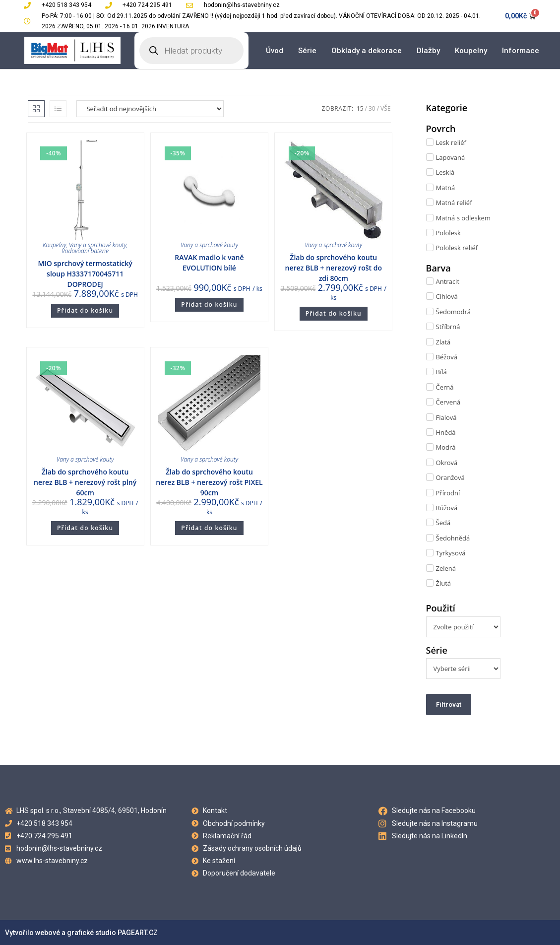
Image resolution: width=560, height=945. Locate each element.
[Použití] (463, 627)
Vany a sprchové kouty (98, 245)
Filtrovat (449, 705)
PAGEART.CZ (138, 933)
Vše (385, 108)
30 (372, 108)
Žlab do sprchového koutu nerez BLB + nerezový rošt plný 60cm (85, 482)
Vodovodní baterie (85, 251)
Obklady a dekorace (367, 51)
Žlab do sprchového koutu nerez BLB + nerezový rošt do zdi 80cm (334, 268)
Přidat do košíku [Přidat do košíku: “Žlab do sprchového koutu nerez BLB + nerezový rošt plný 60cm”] (85, 528)
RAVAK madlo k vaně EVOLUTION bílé (209, 263)
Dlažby (428, 51)
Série (307, 51)
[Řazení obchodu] (150, 109)
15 (360, 108)
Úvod (275, 51)
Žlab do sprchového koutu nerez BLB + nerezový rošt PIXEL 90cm (209, 482)
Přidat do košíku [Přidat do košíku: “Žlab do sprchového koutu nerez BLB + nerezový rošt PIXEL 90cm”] (209, 528)
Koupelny (471, 51)
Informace (521, 51)
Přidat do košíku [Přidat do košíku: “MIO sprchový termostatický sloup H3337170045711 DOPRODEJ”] (85, 310)
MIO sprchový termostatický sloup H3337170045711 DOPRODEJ (85, 274)
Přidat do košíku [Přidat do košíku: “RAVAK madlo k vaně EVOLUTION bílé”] (209, 304)
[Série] (463, 669)
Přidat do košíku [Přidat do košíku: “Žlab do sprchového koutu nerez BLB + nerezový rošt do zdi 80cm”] (334, 313)
